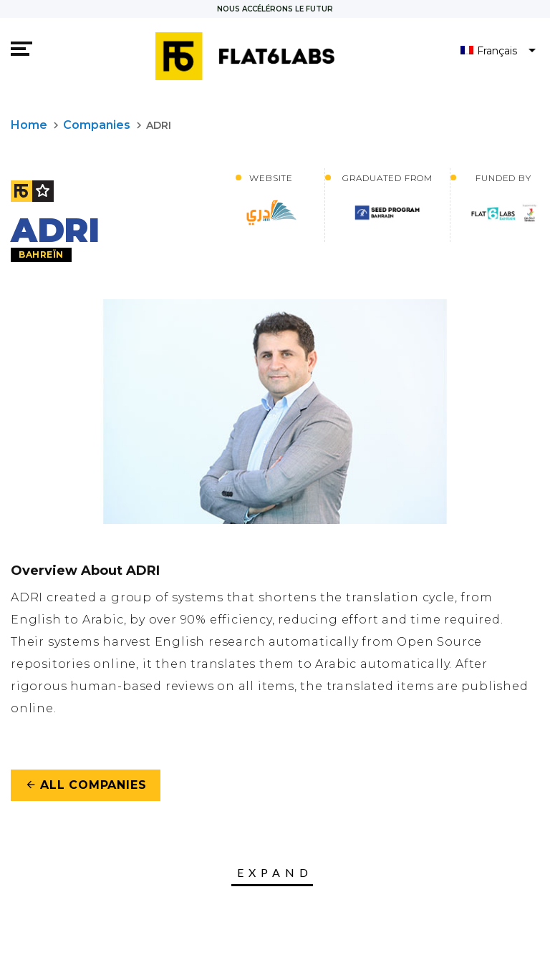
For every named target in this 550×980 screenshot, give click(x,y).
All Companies (86, 785)
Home (29, 125)
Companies (97, 125)
